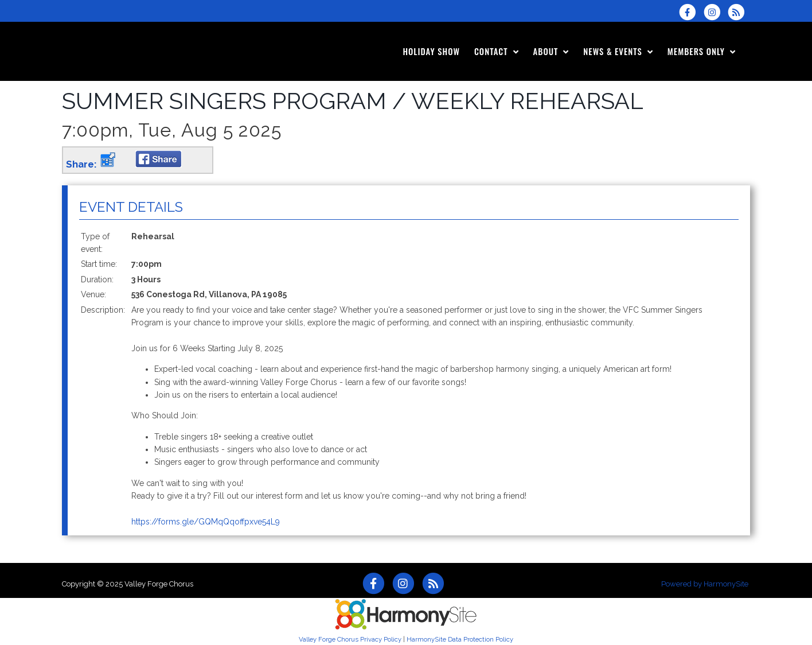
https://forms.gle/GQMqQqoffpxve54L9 (206, 522)
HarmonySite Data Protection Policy (460, 639)
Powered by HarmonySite (705, 584)
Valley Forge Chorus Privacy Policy (350, 639)
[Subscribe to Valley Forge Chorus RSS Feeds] (739, 12)
